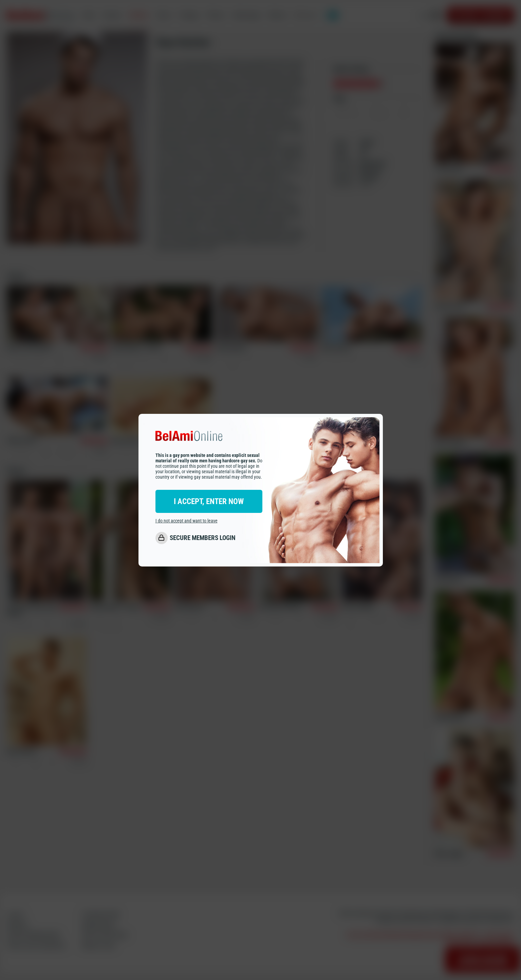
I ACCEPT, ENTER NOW (209, 501)
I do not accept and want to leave (187, 521)
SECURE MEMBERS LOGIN (203, 538)
